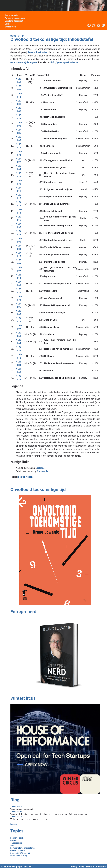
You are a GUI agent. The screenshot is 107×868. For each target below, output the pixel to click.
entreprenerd (16, 843)
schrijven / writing (19, 855)
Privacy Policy (77, 867)
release (41, 468)
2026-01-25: (16, 812)
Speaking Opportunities (15, 21)
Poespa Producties (37, 52)
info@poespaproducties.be (65, 62)
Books (8, 24)
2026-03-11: (16, 807)
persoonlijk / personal (20, 853)
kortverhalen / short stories (23, 848)
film (12, 845)
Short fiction (10, 27)
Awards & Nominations (15, 18)
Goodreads (42, 471)
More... (14, 824)
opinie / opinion (18, 850)
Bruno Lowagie (11, 15)
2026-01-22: (16, 817)
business (15, 840)
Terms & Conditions (96, 867)
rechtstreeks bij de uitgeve (24, 62)
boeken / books (26, 477)
